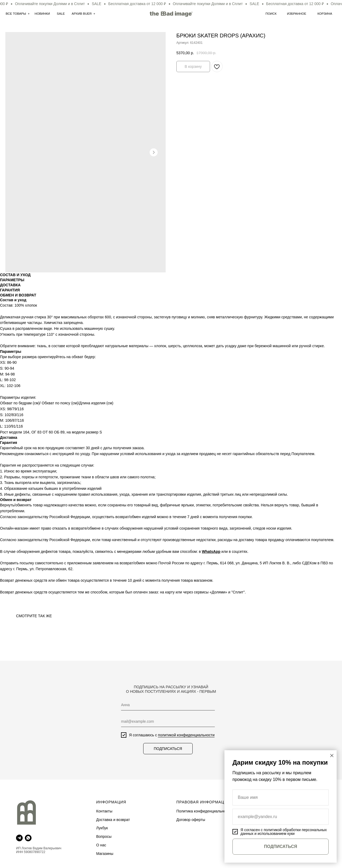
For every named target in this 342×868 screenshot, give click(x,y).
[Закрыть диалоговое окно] (332, 756)
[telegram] (19, 838)
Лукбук (102, 828)
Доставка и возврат (113, 820)
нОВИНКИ (42, 13)
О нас (101, 845)
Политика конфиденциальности (204, 811)
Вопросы (104, 836)
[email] (168, 721)
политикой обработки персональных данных (284, 832)
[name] (168, 705)
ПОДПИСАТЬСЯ (168, 749)
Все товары (16, 13)
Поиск (271, 13)
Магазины (105, 854)
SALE (61, 13)
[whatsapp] (28, 838)
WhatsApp (211, 552)
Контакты (104, 811)
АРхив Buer (82, 13)
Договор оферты (191, 820)
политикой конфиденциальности (186, 735)
